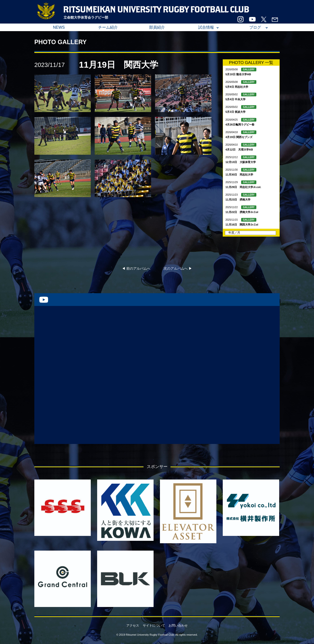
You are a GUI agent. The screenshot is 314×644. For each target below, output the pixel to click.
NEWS (59, 27)
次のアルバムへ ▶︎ (178, 268)
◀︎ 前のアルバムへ (136, 268)
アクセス (133, 625)
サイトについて (154, 625)
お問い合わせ (178, 625)
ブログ (255, 27)
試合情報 (206, 27)
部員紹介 (157, 27)
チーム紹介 (108, 27)
